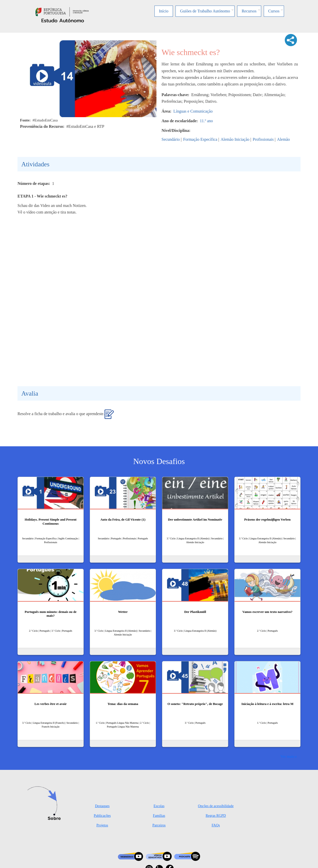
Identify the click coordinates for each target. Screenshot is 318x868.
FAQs (216, 825)
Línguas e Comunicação (193, 111)
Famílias (159, 816)
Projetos (102, 825)
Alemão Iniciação (235, 139)
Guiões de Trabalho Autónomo (205, 11)
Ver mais (287, 756)
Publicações (102, 816)
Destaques (102, 806)
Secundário (171, 139)
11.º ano (206, 121)
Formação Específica (200, 139)
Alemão (283, 139)
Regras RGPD (216, 816)
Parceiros (159, 825)
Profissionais (263, 139)
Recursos (249, 11)
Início (164, 11)
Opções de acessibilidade (216, 806)
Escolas (159, 806)
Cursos (274, 11)
